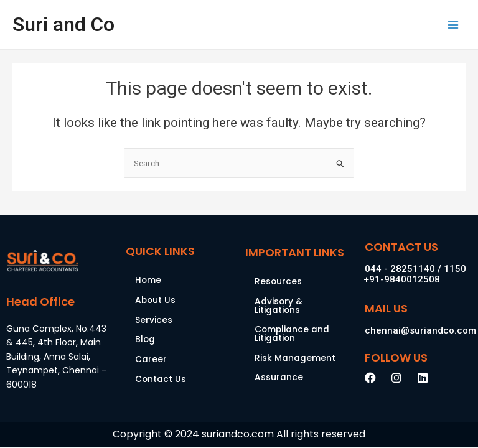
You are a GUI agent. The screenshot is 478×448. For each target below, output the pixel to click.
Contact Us (161, 379)
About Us (155, 300)
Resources (278, 282)
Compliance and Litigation (292, 334)
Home (148, 280)
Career (151, 359)
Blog (145, 339)
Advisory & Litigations (279, 306)
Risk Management (295, 358)
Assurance (279, 377)
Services (154, 320)
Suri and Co (63, 24)
